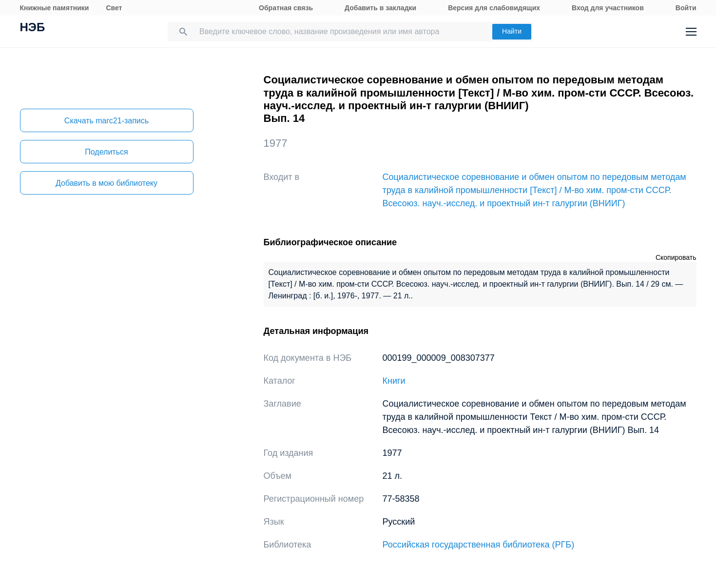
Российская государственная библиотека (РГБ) (479, 545)
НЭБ (33, 28)
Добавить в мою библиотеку (106, 183)
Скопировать (676, 257)
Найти (512, 31)
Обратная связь (286, 8)
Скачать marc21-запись (106, 121)
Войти (686, 8)
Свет (114, 8)
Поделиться (106, 152)
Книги (394, 381)
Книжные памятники (55, 8)
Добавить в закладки (380, 8)
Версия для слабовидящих (494, 8)
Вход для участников (608, 8)
